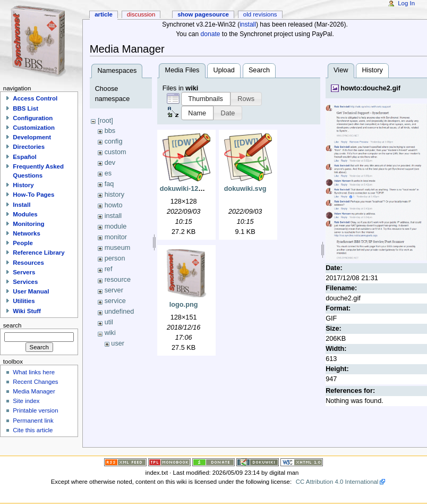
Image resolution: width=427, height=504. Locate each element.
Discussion (141, 14)
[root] (105, 121)
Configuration (33, 118)
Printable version (35, 410)
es (108, 173)
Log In (406, 3)
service (115, 301)
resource (118, 280)
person (115, 258)
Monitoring (28, 224)
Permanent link (33, 421)
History (372, 70)
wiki (110, 333)
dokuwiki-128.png (188, 189)
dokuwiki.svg (245, 189)
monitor (116, 237)
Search (259, 70)
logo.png (184, 305)
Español (25, 157)
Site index (26, 401)
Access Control (35, 98)
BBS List (25, 108)
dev (110, 163)
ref (109, 269)
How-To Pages (33, 195)
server (114, 290)
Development (32, 137)
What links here (34, 372)
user (118, 343)
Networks (27, 233)
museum (118, 248)
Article (104, 14)
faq (109, 184)
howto (114, 205)
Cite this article (33, 430)
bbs (110, 131)
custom (116, 152)
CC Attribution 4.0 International (337, 482)
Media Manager (34, 391)
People (23, 243)
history (114, 195)
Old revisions (260, 14)
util (109, 322)
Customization (34, 128)
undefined (119, 312)
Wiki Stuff (27, 311)
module (116, 226)
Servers (24, 272)
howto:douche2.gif (370, 88)
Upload (224, 70)
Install (22, 205)
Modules (25, 214)
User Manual (31, 291)
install (248, 24)
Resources (28, 263)
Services (25, 282)
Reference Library (39, 253)
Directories (29, 147)
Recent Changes (35, 382)
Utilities (24, 301)
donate (211, 34)
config (114, 141)
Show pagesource (203, 14)
